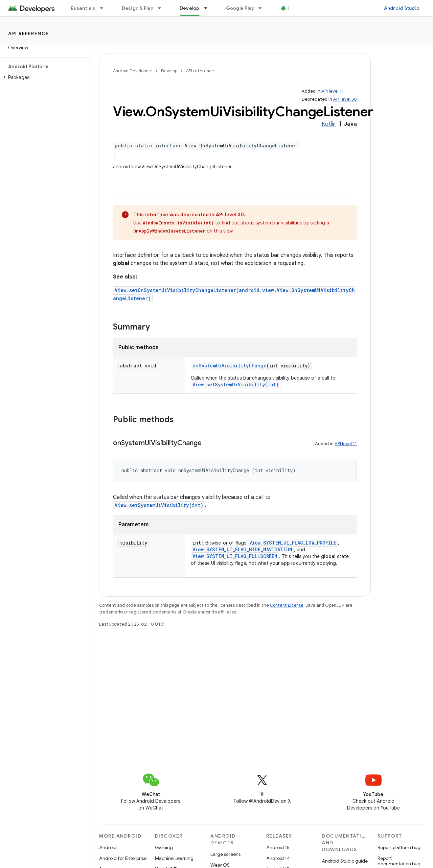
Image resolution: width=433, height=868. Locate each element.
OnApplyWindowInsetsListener (169, 231)
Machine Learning (174, 858)
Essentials (83, 8)
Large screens (225, 854)
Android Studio (402, 8)
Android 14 (278, 858)
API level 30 (345, 99)
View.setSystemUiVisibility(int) (236, 384)
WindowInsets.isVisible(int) (178, 223)
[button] (44, 77)
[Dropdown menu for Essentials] (105, 8)
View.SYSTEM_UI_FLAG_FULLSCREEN (235, 556)
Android (108, 847)
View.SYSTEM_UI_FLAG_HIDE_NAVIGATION (242, 549)
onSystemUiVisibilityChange (230, 366)
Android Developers (133, 71)
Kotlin (329, 124)
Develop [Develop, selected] (190, 8)
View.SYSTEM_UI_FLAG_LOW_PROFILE (293, 543)
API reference (29, 33)
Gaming (164, 847)
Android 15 (278, 847)
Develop (169, 71)
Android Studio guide (345, 861)
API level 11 (333, 91)
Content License (287, 605)
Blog (293, 8)
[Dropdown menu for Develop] (209, 8)
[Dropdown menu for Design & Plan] (162, 8)
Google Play (240, 8)
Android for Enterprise (123, 858)
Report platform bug (399, 847)
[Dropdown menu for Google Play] (263, 8)
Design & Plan (138, 8)
